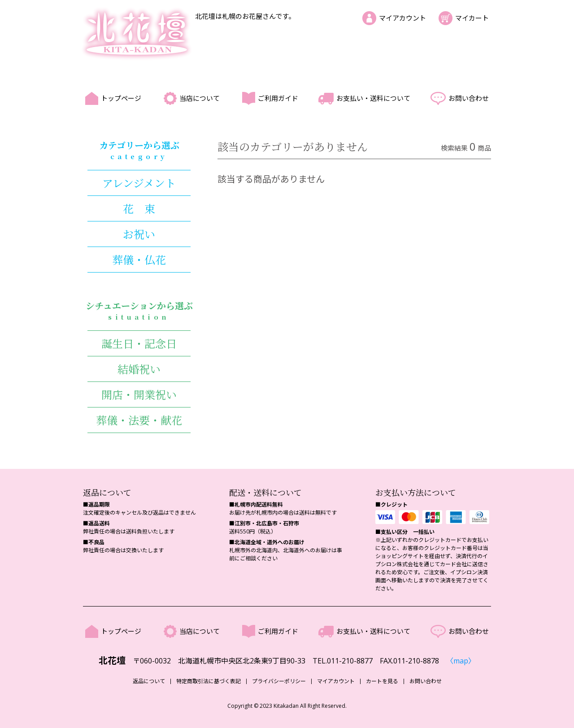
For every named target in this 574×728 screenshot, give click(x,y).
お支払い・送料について (373, 98)
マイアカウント (402, 18)
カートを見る (382, 681)
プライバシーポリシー (279, 681)
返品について (149, 681)
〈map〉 (461, 661)
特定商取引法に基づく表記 (209, 681)
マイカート (472, 18)
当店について (200, 98)
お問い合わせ (469, 98)
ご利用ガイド (278, 98)
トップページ (121, 98)
